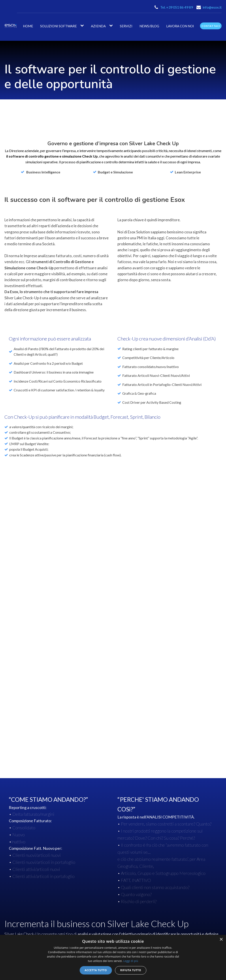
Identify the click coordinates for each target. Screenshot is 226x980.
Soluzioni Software (58, 26)
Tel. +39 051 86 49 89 (177, 7)
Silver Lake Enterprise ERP (102, 896)
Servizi (126, 26)
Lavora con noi (180, 26)
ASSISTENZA (185, 894)
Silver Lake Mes (93, 912)
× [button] (221, 940)
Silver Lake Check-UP (98, 927)
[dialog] (113, 957)
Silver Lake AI (92, 904)
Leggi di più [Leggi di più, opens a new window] (131, 961)
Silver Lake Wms (94, 920)
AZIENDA (98, 26)
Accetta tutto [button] (96, 970)
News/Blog (149, 26)
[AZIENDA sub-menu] (112, 26)
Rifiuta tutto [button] (131, 970)
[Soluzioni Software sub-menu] (83, 26)
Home (28, 26)
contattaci (211, 26)
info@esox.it (212, 7)
